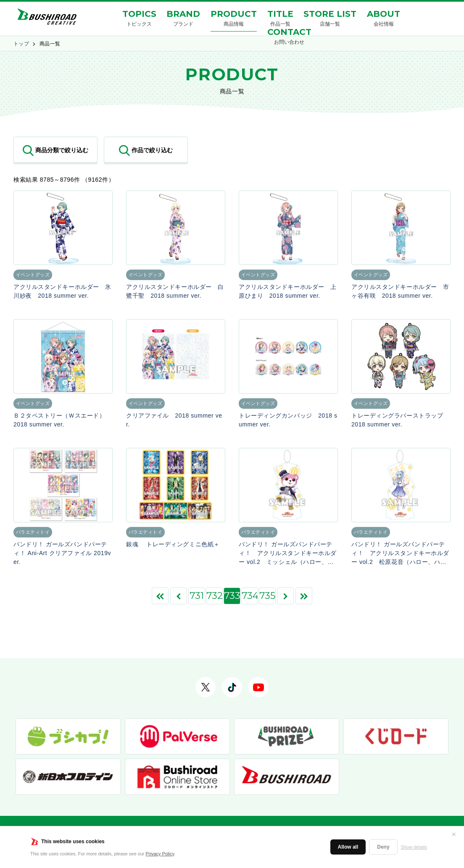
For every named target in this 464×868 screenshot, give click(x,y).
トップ (21, 44)
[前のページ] (179, 596)
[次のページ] (285, 596)
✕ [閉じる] (454, 834)
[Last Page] (304, 596)
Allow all (348, 847)
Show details (414, 847)
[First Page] (160, 596)
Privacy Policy (160, 854)
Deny (383, 847)
